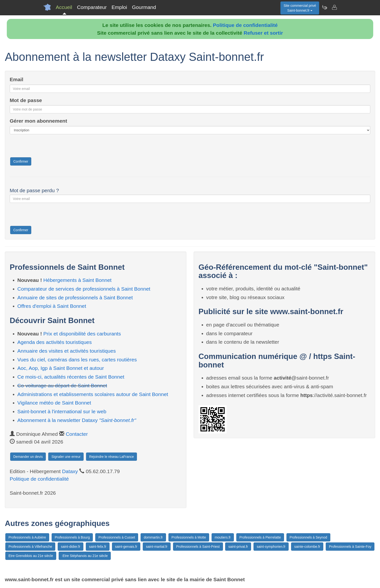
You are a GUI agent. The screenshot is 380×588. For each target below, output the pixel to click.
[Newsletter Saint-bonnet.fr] (325, 7)
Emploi (119, 7)
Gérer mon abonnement (38, 121)
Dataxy (70, 471)
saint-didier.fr (71, 547)
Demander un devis (28, 457)
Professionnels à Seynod (308, 537)
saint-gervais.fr (126, 547)
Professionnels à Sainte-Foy (350, 547)
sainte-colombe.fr (307, 547)
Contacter (77, 434)
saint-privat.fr (238, 547)
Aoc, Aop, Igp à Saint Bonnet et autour (61, 368)
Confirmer (21, 161)
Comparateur (92, 7)
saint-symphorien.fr (271, 547)
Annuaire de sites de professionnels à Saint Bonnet (75, 298)
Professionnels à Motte (189, 537)
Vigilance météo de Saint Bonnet (54, 403)
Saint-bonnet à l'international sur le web (62, 411)
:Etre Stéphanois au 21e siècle (85, 556)
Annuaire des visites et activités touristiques (67, 351)
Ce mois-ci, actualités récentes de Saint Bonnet (71, 377)
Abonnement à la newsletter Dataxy (77, 420)
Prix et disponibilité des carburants (82, 334)
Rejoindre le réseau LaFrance (111, 457)
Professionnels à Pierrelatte (260, 537)
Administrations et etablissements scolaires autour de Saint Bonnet (93, 394)
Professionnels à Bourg (72, 537)
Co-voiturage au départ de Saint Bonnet (62, 385)
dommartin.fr (153, 537)
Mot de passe (26, 100)
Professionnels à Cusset (117, 537)
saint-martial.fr (157, 547)
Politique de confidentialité (245, 25)
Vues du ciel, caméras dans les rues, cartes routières (77, 360)
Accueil (64, 7)
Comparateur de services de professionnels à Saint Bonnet (84, 289)
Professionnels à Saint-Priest (198, 547)
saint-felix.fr (98, 547)
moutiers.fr (223, 537)
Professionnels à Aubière (27, 537)
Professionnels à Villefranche (30, 547)
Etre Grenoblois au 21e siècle (31, 556)
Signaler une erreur (66, 457)
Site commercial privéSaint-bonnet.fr (300, 8)
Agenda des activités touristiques (55, 342)
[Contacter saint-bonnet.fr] (334, 7)
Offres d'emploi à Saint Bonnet (52, 306)
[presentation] (47, 147)
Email (16, 79)
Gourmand (144, 7)
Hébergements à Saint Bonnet (77, 280)
